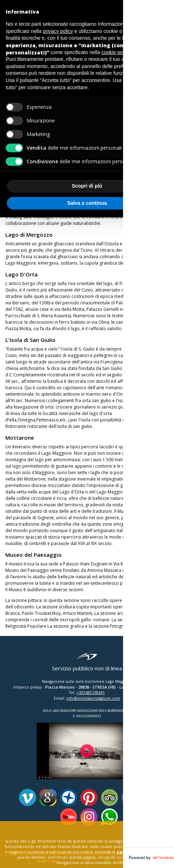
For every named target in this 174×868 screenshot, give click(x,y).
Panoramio (69, 797)
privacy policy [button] (58, 31)
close (152, 828)
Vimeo (28, 797)
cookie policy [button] (116, 52)
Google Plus (48, 797)
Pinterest (89, 797)
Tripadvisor (109, 797)
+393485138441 (91, 693)
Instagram (89, 817)
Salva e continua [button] (87, 203)
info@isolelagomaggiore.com (93, 698)
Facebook (130, 797)
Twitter (150, 797)
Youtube (69, 817)
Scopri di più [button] (87, 186)
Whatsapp (109, 817)
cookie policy (132, 852)
